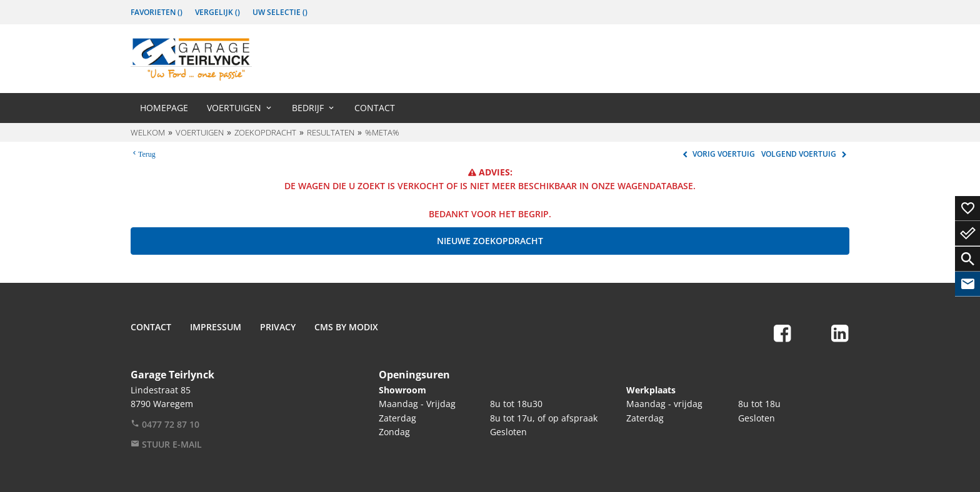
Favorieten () (157, 12)
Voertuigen (234, 108)
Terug (147, 153)
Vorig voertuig (717, 154)
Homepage (164, 108)
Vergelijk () (217, 12)
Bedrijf (308, 108)
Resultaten (331, 132)
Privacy (278, 327)
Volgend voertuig (805, 154)
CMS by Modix (346, 327)
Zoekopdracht (265, 132)
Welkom (148, 132)
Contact (375, 108)
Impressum (216, 327)
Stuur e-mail (166, 444)
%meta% (382, 132)
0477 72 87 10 (165, 424)
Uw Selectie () (280, 12)
